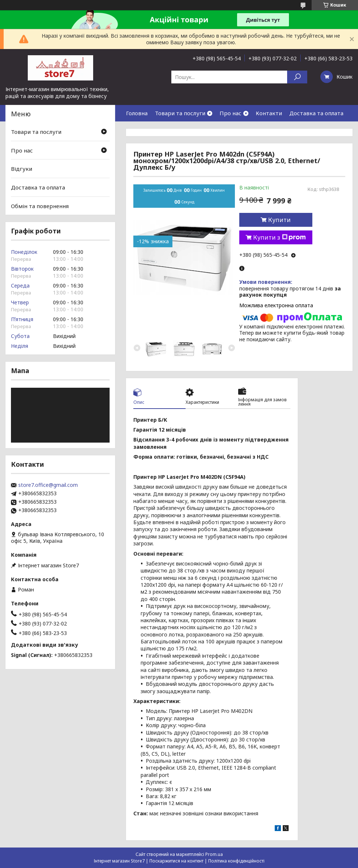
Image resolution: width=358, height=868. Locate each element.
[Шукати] (297, 77)
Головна (137, 113)
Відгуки (22, 169)
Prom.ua (214, 854)
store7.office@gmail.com (48, 485)
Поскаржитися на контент (176, 861)
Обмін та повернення (40, 206)
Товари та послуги (180, 113)
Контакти (269, 113)
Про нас (231, 113)
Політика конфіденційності (236, 861)
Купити (279, 220)
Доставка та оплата (316, 113)
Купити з (279, 237)
